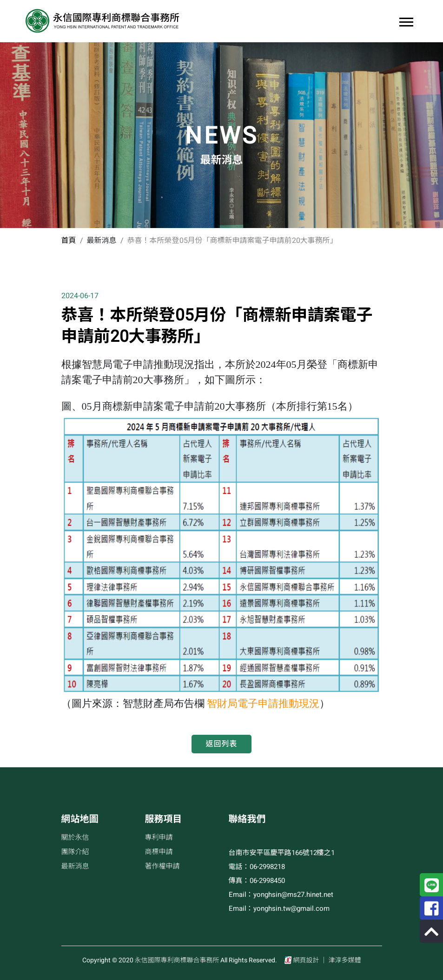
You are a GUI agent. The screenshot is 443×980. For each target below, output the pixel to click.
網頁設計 (306, 960)
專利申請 (159, 837)
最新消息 (75, 866)
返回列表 (221, 744)
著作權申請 (162, 866)
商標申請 (159, 852)
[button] (406, 20)
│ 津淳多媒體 (341, 960)
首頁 (69, 241)
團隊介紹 (75, 852)
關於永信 (75, 837)
